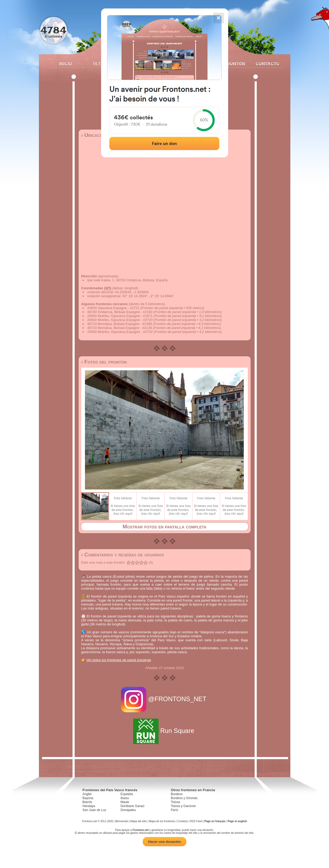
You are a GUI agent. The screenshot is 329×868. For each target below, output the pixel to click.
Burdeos (177, 794)
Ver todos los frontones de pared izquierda (119, 660)
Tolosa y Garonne (183, 806)
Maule (125, 802)
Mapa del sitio (139, 821)
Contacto (265, 64)
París (174, 810)
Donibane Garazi (132, 806)
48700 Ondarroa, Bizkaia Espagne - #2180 (120, 312)
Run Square (164, 731)
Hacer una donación (164, 842)
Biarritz (87, 802)
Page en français (215, 821)
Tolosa (175, 802)
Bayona (88, 798)
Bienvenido (122, 821)
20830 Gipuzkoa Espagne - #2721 (113, 308)
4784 (53, 30)
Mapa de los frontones (162, 821)
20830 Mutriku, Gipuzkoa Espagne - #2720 (120, 320)
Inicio (65, 64)
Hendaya (89, 806)
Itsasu (125, 798)
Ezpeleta (127, 794)
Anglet (87, 794)
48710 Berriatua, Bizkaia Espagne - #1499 (120, 324)
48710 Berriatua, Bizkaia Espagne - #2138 (120, 328)
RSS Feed (196, 821)
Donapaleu (128, 810)
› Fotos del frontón (104, 362)
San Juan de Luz (94, 810)
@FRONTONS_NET (164, 699)
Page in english (237, 821)
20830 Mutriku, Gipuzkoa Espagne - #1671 (120, 316)
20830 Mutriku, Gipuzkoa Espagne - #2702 (120, 332)
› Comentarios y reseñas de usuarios (123, 555)
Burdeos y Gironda (184, 798)
